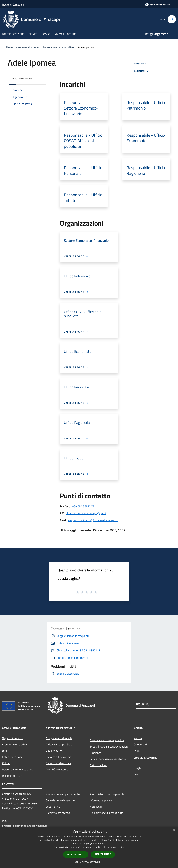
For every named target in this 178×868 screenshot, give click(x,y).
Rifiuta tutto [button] (103, 854)
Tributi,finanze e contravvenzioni (109, 747)
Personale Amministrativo (17, 769)
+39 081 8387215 (83, 506)
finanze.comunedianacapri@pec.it (86, 513)
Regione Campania (13, 5)
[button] (89, 862)
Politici (6, 763)
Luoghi (137, 768)
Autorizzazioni (98, 765)
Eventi (137, 774)
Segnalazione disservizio (60, 800)
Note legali (96, 807)
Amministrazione (28, 47)
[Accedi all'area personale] (158, 5)
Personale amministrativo (58, 47)
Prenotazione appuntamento (63, 794)
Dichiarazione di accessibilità (107, 813)
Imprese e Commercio (59, 757)
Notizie (138, 738)
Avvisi (137, 751)
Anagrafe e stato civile (59, 738)
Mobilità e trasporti (57, 769)
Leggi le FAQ (53, 807)
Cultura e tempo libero (59, 744)
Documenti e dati (12, 776)
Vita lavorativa (54, 751)
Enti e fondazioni (12, 757)
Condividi (141, 64)
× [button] (174, 830)
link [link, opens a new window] (122, 847)
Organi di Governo (13, 738)
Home (10, 47)
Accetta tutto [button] (76, 854)
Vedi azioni (142, 71)
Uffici (5, 751)
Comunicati (140, 744)
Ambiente (95, 753)
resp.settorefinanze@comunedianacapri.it (93, 520)
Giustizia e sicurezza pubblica (107, 740)
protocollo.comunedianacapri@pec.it (24, 826)
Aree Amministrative (14, 744)
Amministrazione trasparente (107, 794)
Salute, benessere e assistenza (108, 759)
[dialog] (89, 847)
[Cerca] (172, 19)
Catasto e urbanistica (58, 763)
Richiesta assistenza (58, 813)
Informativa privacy (101, 800)
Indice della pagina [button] (22, 79)
